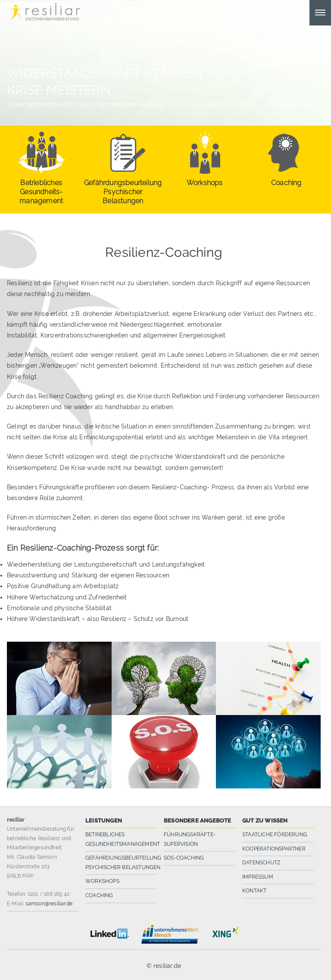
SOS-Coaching (184, 858)
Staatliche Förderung (275, 835)
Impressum (258, 877)
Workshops (102, 881)
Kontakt (254, 891)
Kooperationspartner (274, 849)
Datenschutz (261, 863)
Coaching (99, 895)
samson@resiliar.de (49, 904)
